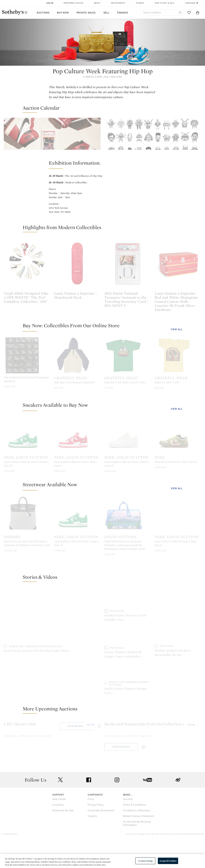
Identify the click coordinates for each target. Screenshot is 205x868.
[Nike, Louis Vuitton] (27, 488)
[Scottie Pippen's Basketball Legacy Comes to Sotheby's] (178, 651)
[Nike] (178, 488)
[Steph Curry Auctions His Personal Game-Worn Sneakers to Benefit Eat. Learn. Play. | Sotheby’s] (52, 669)
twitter (60, 805)
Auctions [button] (43, 13)
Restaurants (118, 3)
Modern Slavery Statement (139, 841)
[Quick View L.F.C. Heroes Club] (99, 752)
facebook (89, 805)
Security (128, 824)
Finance (123, 13)
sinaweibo (178, 805)
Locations (58, 830)
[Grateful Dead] (77, 408)
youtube (147, 805)
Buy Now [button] (63, 13)
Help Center (59, 824)
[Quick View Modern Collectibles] (43, 199)
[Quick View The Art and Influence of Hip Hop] (143, 199)
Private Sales (86, 13)
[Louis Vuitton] (128, 567)
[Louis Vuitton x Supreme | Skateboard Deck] (77, 316)
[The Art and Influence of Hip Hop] (153, 146)
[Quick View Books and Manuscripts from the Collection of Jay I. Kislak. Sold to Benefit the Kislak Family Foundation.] (143, 772)
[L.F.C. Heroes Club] (52, 745)
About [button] (97, 3)
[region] (102, 861)
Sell (106, 13)
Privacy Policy (96, 830)
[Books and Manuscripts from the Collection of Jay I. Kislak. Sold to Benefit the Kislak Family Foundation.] (153, 745)
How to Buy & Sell (165, 3)
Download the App (63, 836)
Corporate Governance (101, 836)
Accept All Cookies (168, 861)
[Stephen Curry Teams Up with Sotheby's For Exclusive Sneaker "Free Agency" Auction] (128, 669)
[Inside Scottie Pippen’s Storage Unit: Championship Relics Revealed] (178, 688)
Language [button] (190, 3)
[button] (104, 109)
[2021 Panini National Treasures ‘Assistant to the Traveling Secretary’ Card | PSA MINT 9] (128, 316)
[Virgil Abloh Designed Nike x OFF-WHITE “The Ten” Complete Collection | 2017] (27, 316)
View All (177, 382)
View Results (21, 199)
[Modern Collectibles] (52, 146)
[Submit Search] (180, 13)
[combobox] (162, 13)
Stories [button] (140, 3)
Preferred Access (74, 3)
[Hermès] (27, 567)
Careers (92, 841)
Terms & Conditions (135, 830)
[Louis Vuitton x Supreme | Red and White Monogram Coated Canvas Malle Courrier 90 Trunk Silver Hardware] (178, 316)
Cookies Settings (145, 861)
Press (91, 824)
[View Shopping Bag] (198, 13)
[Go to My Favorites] (189, 13)
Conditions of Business (137, 836)
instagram (117, 805)
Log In (50, 3)
